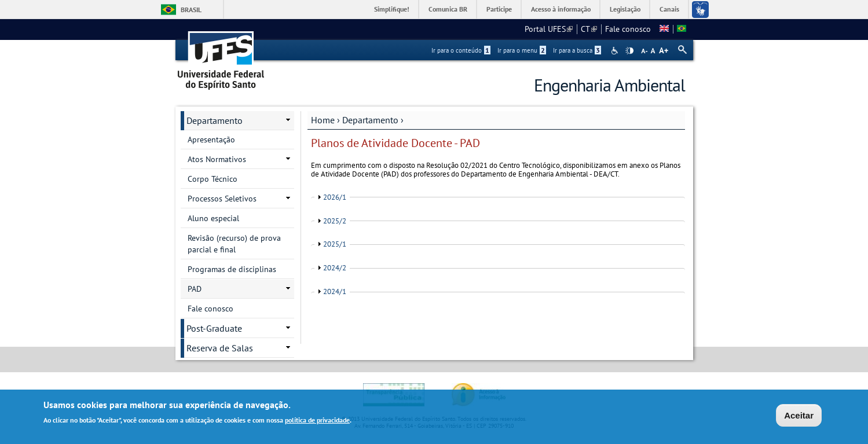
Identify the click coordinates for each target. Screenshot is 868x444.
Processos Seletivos (222, 199)
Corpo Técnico (213, 179)
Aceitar (799, 415)
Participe (499, 9)
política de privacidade (317, 420)
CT (589, 29)
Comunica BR (448, 9)
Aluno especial (213, 218)
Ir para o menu (522, 50)
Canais (669, 9)
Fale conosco (628, 29)
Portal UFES (549, 29)
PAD (195, 289)
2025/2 (335, 221)
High (629, 51)
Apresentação (211, 140)
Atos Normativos (217, 159)
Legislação (625, 9)
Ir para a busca (577, 50)
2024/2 (335, 268)
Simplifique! (392, 9)
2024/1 (335, 291)
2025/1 (335, 244)
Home (323, 120)
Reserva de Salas (220, 348)
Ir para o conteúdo (461, 50)
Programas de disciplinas (232, 269)
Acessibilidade (616, 51)
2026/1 (335, 197)
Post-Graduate (214, 328)
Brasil (191, 10)
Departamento (370, 120)
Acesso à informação (561, 9)
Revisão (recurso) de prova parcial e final (234, 244)
